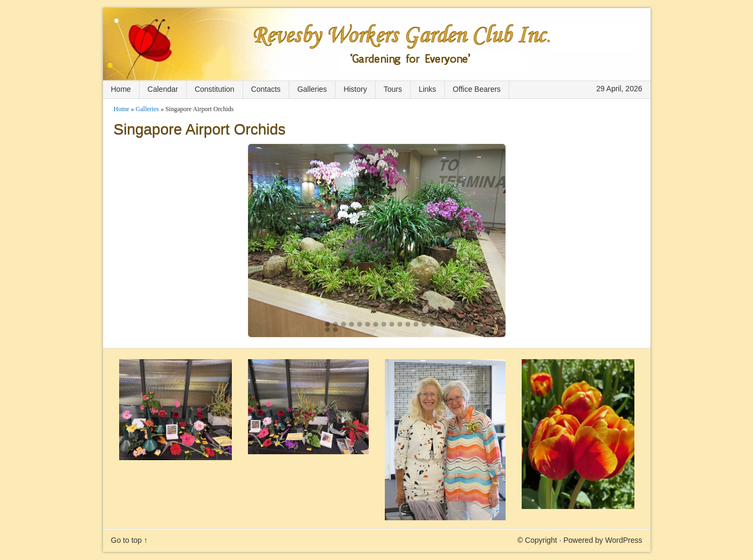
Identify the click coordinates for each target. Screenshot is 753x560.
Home (121, 89)
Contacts (266, 89)
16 (335, 330)
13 (424, 324)
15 (327, 330)
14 (432, 324)
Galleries (312, 89)
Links (427, 89)
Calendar (163, 89)
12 (416, 324)
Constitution (215, 89)
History (355, 89)
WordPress (624, 540)
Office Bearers (477, 89)
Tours (393, 89)
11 (408, 324)
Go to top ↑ (129, 540)
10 (400, 324)
